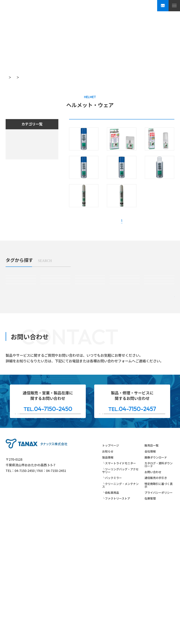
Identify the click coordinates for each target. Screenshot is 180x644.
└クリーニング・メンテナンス (120, 614)
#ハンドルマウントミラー (21, 371)
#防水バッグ (90, 355)
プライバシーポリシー (159, 621)
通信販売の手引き (156, 607)
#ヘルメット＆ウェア (90, 386)
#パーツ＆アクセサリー (125, 355)
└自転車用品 (111, 621)
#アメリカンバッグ (21, 355)
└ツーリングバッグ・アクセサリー (120, 600)
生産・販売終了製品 (148, 124)
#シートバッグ (125, 338)
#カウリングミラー (55, 371)
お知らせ (108, 580)
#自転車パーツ (125, 386)
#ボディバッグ (55, 355)
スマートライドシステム (24, 139)
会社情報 (150, 580)
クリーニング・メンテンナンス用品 (30, 162)
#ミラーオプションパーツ (125, 371)
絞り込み (153, 409)
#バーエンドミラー (90, 371)
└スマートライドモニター (119, 592)
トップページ (14, 77)
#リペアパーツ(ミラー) (55, 386)
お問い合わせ (153, 601)
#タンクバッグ (90, 338)
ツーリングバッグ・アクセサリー (29, 147)
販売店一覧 (152, 574)
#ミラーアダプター (159, 371)
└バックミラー (112, 607)
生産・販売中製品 (95, 124)
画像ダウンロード (156, 586)
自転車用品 (17, 169)
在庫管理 (150, 627)
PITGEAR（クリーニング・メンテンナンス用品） (59, 77)
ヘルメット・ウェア (107, 77)
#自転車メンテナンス (159, 386)
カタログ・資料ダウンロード (159, 594)
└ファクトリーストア (116, 627)
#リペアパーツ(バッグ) (159, 355)
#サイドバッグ (159, 338)
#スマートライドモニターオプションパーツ (55, 338)
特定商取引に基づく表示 (159, 614)
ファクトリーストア (21, 177)
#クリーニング (21, 386)
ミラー (14, 154)
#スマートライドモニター (21, 338)
